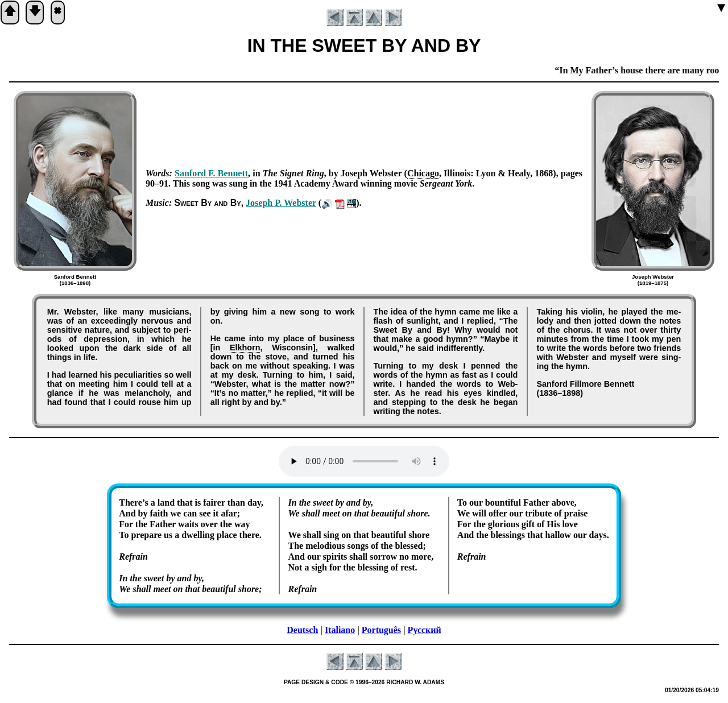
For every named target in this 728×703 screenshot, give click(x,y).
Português (381, 630)
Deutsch (302, 630)
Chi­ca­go (423, 173)
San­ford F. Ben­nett (211, 173)
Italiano (340, 630)
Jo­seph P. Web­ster (281, 203)
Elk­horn (245, 348)
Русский (425, 630)
